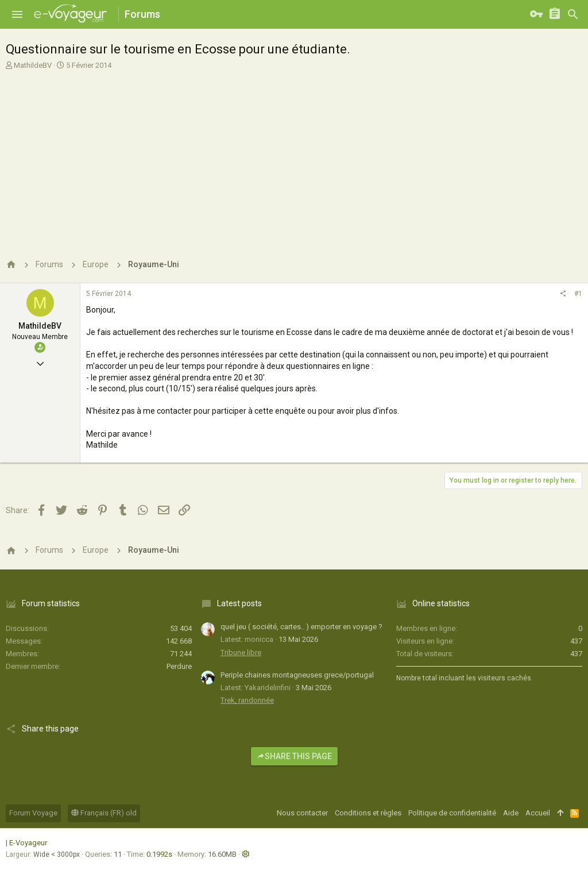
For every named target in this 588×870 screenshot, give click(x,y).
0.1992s (159, 854)
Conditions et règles (368, 813)
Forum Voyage (33, 813)
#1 (578, 294)
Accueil (538, 813)
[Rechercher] (573, 14)
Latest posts (239, 603)
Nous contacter (302, 813)
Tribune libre (241, 652)
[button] (17, 14)
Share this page (294, 756)
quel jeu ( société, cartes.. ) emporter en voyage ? (301, 627)
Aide (511, 813)
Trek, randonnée (247, 700)
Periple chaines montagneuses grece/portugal (297, 675)
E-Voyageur (28, 843)
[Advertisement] (293, 157)
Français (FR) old (104, 813)
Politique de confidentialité (452, 813)
